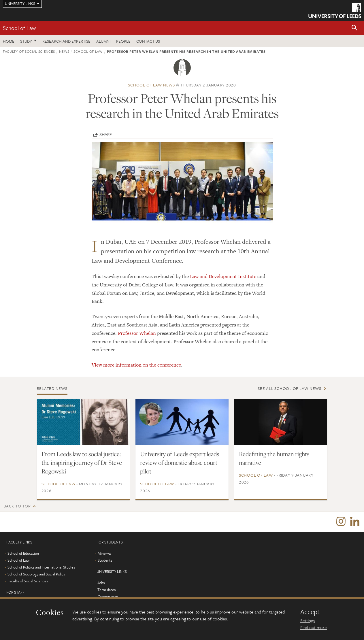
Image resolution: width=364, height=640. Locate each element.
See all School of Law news (289, 388)
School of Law (19, 28)
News (64, 51)
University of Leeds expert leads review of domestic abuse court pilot (180, 462)
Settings (308, 620)
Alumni (103, 41)
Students (105, 560)
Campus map (108, 596)
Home (9, 41)
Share (106, 134)
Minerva (104, 553)
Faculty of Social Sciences (29, 51)
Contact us (148, 41)
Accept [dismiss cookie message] (310, 612)
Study (26, 41)
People (123, 41)
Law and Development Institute (223, 276)
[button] (354, 28)
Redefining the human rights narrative (274, 458)
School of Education (23, 553)
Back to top (17, 506)
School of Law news (151, 85)
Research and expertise (66, 41)
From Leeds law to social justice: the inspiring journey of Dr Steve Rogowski (82, 462)
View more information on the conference (136, 365)
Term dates (106, 590)
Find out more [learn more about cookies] (314, 627)
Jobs (101, 583)
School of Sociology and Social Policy (36, 574)
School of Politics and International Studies (41, 567)
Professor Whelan (137, 333)
